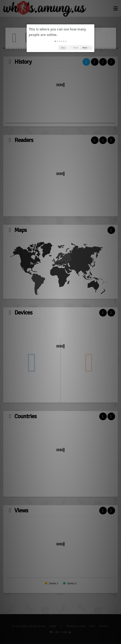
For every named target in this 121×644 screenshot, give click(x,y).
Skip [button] (63, 48)
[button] (55, 41)
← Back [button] (74, 48)
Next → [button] (86, 48)
